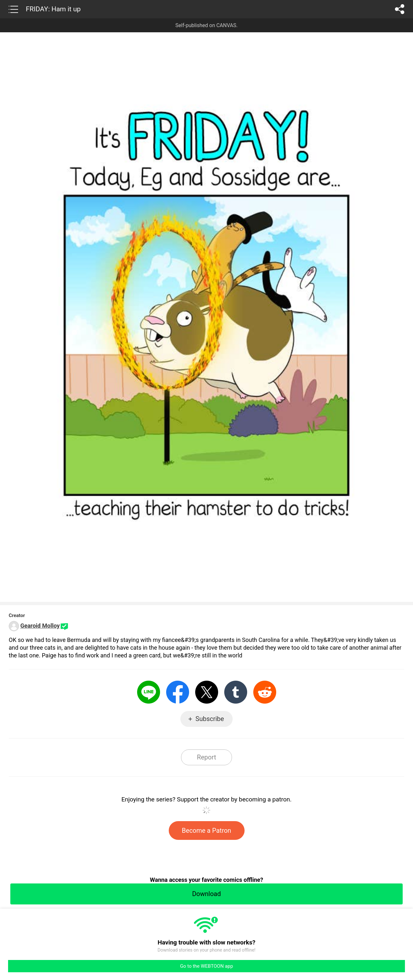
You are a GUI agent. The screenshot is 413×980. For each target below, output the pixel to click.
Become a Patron (207, 830)
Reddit (265, 692)
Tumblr (236, 692)
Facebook (178, 692)
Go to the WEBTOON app (206, 966)
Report (206, 757)
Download (206, 894)
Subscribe (210, 719)
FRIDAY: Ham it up (53, 9)
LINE (149, 692)
